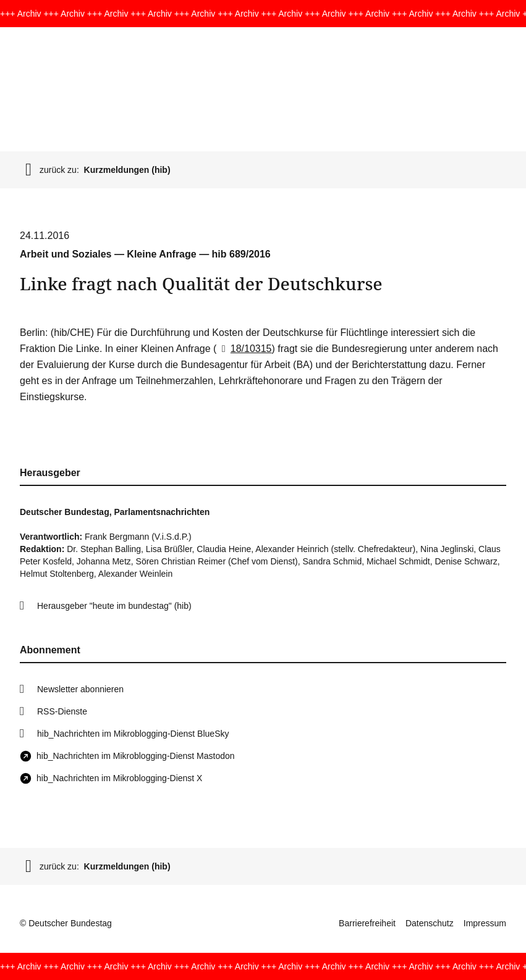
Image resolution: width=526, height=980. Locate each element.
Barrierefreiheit (367, 923)
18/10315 (244, 349)
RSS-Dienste (62, 711)
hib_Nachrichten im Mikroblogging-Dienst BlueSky (133, 734)
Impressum (485, 923)
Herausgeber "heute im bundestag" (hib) (114, 606)
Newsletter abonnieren (80, 689)
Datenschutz (430, 923)
